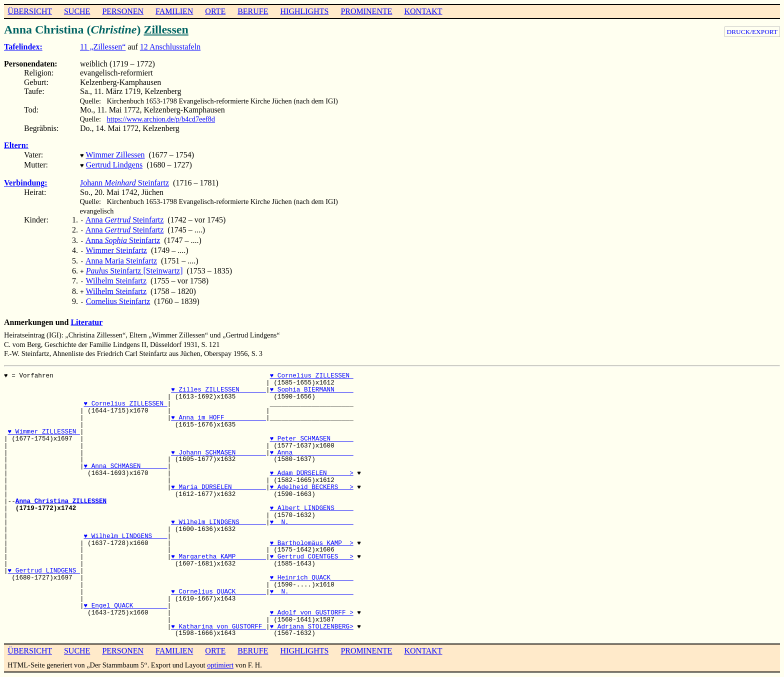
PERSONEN (123, 11)
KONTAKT (423, 11)
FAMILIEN (174, 11)
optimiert (220, 654)
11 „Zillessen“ (103, 47)
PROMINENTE (366, 11)
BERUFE (253, 11)
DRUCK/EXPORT (752, 32)
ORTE (215, 11)
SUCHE (77, 11)
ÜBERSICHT (30, 11)
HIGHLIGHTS (305, 11)
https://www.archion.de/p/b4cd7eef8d (161, 119)
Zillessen (166, 29)
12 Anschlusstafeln (170, 47)
